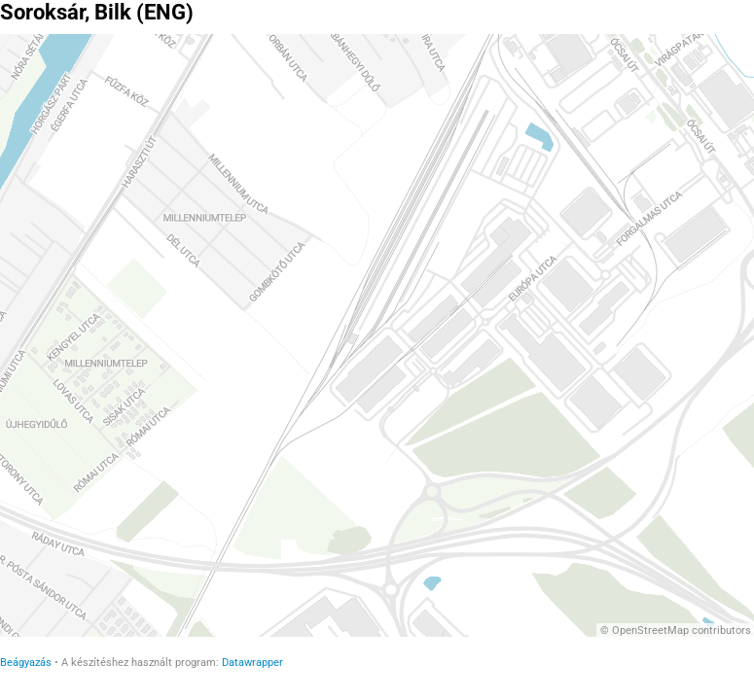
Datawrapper (252, 663)
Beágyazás (26, 663)
